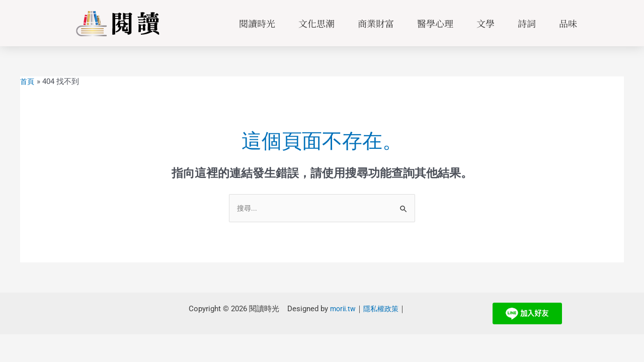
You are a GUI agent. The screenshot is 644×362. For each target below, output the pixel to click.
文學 (486, 23)
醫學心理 (435, 23)
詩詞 (527, 23)
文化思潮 (316, 23)
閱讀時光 (257, 23)
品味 (568, 23)
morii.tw (339, 310)
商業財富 (376, 23)
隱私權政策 (380, 310)
